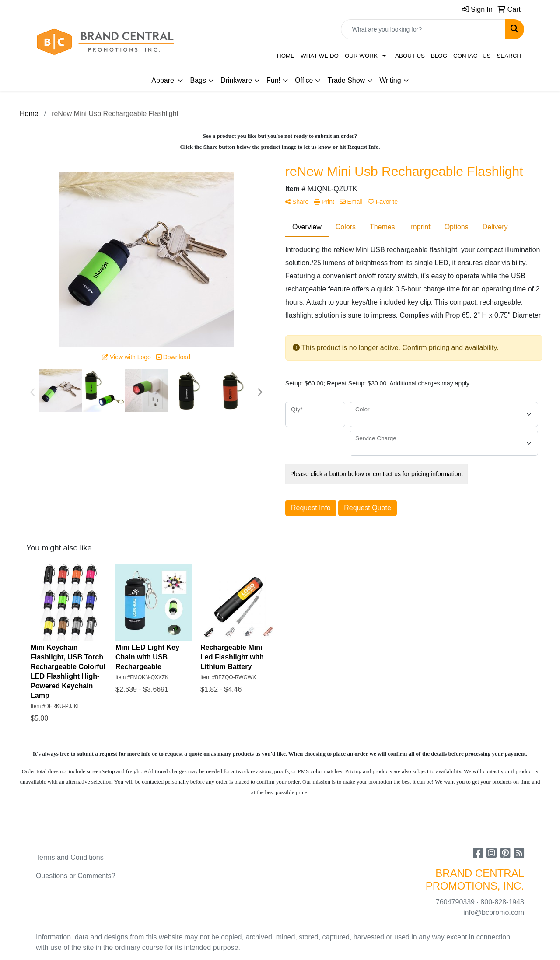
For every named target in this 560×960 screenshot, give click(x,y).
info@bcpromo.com (494, 913)
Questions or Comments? (75, 876)
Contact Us (472, 56)
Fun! (273, 80)
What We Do (320, 56)
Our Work (361, 56)
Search (509, 56)
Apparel (163, 80)
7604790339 (455, 902)
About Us (410, 56)
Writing (390, 80)
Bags (198, 80)
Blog (439, 56)
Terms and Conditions (70, 857)
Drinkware (236, 80)
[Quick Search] (423, 29)
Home (286, 56)
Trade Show (346, 80)
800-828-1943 (502, 902)
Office (304, 80)
